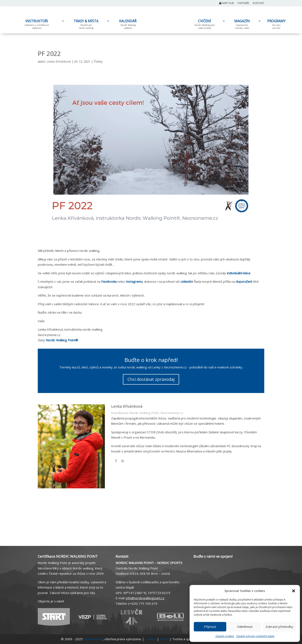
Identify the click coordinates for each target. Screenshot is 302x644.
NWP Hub (226, 3)
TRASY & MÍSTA (86, 25)
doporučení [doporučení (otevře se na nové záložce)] (244, 281)
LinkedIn (187, 281)
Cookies (151, 639)
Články (98, 61)
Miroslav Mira (93, 639)
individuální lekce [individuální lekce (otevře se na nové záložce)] (239, 273)
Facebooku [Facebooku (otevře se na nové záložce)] (109, 281)
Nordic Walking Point (62, 340)
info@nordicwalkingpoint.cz (145, 598)
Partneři (243, 3)
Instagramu (134, 281)
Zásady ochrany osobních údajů (255, 636)
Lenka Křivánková (59, 61)
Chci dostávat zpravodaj (151, 379)
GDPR (164, 639)
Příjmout (210, 627)
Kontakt (258, 3)
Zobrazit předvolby (279, 627)
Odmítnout (245, 627)
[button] (294, 591)
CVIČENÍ (204, 25)
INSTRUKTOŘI (37, 25)
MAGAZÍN (242, 25)
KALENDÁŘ (128, 25)
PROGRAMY (276, 25)
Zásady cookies (225, 636)
